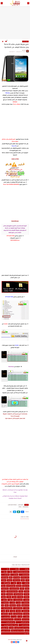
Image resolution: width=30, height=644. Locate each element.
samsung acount (18, 614)
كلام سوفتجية (5, 628)
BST (11, 572)
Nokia (27, 589)
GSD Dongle (5, 577)
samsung (26, 614)
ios (3, 605)
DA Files (16, 575)
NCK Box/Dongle (11, 586)
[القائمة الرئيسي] (28, 3)
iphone (27, 608)
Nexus (3, 586)
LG (20, 583)
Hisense (10, 580)
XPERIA (27, 597)
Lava (14, 583)
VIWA (4, 594)
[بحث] (2, 3)
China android (25, 507)
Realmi (27, 591)
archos (5, 600)
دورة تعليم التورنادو (10, 622)
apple (11, 600)
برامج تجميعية (26, 619)
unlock (27, 617)
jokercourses (26, 611)
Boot (5, 572)
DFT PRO (7, 575)
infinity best (13, 605)
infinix (7, 605)
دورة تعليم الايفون (25, 622)
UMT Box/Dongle (19, 594)
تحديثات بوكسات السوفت (7, 619)
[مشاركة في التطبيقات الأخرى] (11, 512)
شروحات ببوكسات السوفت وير (11, 625)
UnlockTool (10, 594)
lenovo (19, 611)
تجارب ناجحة (18, 619)
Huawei (4, 580)
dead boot (6, 603)
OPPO (22, 589)
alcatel (4, 597)
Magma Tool (26, 586)
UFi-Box (27, 594)
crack (13, 603)
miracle (13, 611)
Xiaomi (14, 597)
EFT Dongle (17, 577)
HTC (27, 580)
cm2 (19, 603)
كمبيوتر (27, 631)
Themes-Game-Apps (12, 591)
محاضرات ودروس (6, 631)
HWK (23, 580)
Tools (4, 591)
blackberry (26, 603)
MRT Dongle (7, 583)
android (27, 600)
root (3, 611)
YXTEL (9, 597)
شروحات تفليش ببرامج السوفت (22, 628)
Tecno (20, 507)
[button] (23, 512)
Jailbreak (26, 583)
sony (11, 614)
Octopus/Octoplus (14, 589)
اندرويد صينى (25, 41)
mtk (8, 611)
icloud (19, 605)
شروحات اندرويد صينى (12, 505)
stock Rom (5, 614)
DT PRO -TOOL (25, 577)
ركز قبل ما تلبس (25, 625)
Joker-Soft (10, 640)
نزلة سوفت (26, 633)
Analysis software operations (22, 572)
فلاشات (11, 628)
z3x (21, 617)
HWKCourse (17, 580)
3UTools (27, 569)
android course (18, 600)
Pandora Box (5, 589)
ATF (8, 569)
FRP (11, 577)
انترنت (15, 617)
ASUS (17, 569)
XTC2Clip (20, 597)
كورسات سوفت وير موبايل (17, 631)
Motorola (19, 586)
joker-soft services (8, 608)
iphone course (19, 608)
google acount (25, 605)
